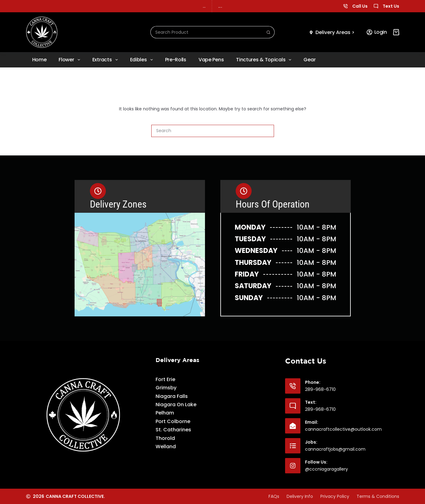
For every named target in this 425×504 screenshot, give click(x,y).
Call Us (360, 6)
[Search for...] (207, 32)
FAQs (274, 496)
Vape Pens (211, 60)
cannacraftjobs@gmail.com (335, 449)
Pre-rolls (176, 60)
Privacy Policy (335, 496)
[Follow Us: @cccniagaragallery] (293, 466)
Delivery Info (300, 496)
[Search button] (269, 32)
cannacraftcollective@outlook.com (343, 429)
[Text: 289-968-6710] (293, 406)
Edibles (143, 60)
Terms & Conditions (378, 496)
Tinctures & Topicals (265, 60)
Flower (70, 60)
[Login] (377, 32)
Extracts (106, 60)
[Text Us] (376, 6)
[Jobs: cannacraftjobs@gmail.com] (293, 446)
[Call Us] (346, 6)
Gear (309, 60)
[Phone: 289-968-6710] (293, 386)
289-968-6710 (320, 389)
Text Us (391, 6)
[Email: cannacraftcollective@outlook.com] (293, 426)
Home (39, 60)
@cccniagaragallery (326, 469)
